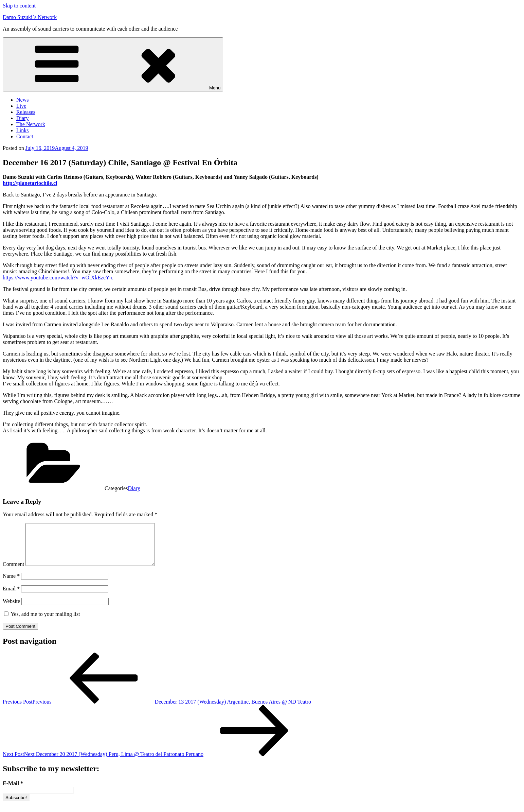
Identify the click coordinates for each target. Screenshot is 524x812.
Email (11, 597)
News (22, 100)
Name (11, 584)
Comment (13, 572)
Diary (22, 118)
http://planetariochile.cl (30, 183)
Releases (26, 112)
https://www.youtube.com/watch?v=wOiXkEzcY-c (58, 278)
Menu (113, 64)
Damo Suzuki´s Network (30, 17)
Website (11, 609)
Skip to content (19, 6)
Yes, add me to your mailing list (42, 622)
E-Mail (13, 791)
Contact (25, 136)
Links (22, 130)
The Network (31, 124)
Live (21, 106)
